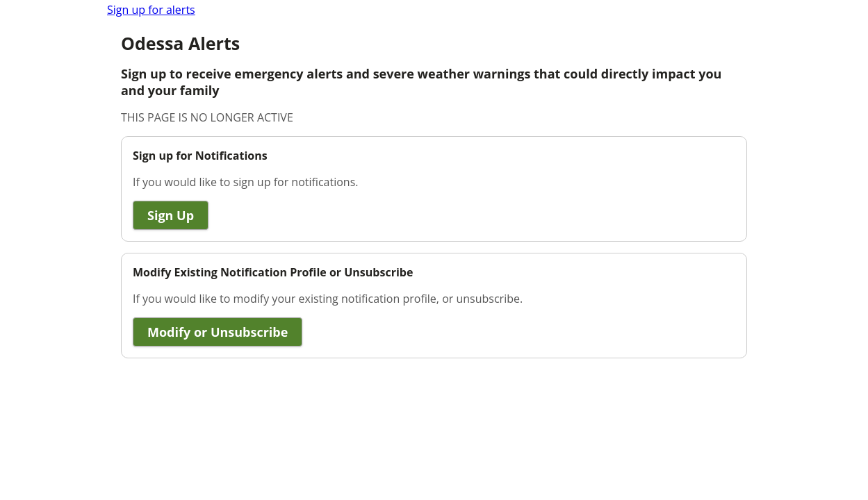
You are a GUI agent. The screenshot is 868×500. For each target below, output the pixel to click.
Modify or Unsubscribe (218, 332)
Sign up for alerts (151, 10)
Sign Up (171, 215)
